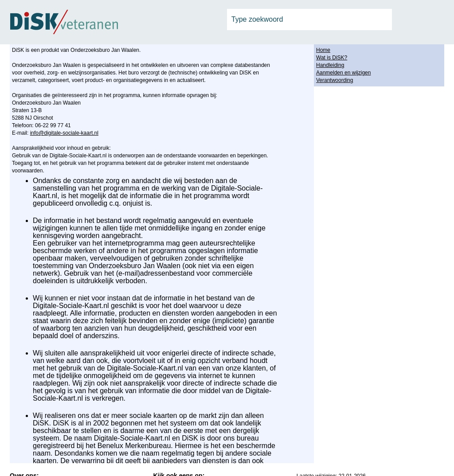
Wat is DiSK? (332, 58)
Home (323, 50)
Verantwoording (335, 80)
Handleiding (330, 65)
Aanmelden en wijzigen (343, 73)
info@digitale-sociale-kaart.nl (64, 133)
